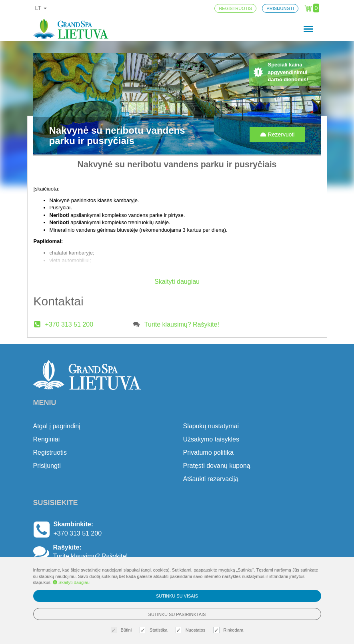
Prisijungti (47, 466)
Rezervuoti (277, 134)
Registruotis (50, 452)
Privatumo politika (208, 452)
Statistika (155, 630)
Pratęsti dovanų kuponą (217, 466)
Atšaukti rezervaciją (211, 479)
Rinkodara (229, 630)
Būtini (122, 630)
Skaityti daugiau (71, 582)
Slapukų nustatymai (211, 426)
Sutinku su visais (177, 596)
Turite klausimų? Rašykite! (182, 324)
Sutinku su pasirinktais (177, 614)
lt (41, 8)
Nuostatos (192, 630)
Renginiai (47, 439)
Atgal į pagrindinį (57, 426)
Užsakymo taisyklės (211, 439)
